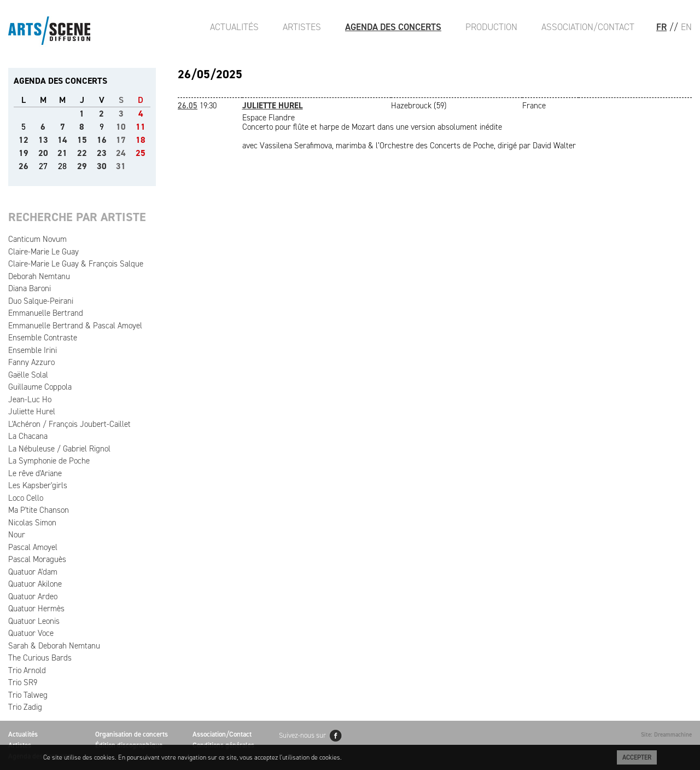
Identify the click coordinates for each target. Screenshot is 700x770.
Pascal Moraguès (37, 559)
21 (62, 153)
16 (102, 140)
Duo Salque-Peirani (41, 301)
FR (661, 27)
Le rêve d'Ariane (35, 473)
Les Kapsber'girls (38, 485)
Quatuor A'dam (33, 572)
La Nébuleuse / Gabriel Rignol (59, 449)
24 (121, 153)
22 (82, 153)
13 (43, 140)
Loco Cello (26, 498)
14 (62, 140)
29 (82, 166)
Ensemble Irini (33, 350)
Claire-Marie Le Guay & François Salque (76, 264)
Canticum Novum (37, 239)
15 (82, 140)
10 (121, 127)
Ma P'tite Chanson (39, 510)
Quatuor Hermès (36, 609)
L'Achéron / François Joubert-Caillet (69, 424)
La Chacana (28, 436)
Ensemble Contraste (43, 338)
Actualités (234, 27)
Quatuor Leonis (34, 621)
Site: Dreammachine (666, 735)
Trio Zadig (25, 707)
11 (141, 127)
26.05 (188, 106)
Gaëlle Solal (28, 375)
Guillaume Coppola (40, 387)
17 (121, 140)
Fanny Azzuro (31, 362)
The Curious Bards (40, 658)
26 (24, 166)
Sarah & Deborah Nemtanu (54, 646)
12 (24, 140)
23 (102, 153)
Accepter (637, 757)
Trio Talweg (28, 695)
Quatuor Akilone (35, 584)
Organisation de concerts (132, 734)
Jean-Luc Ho (30, 400)
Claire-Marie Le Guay (43, 252)
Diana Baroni (30, 288)
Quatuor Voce (31, 633)
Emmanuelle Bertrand (46, 313)
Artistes (302, 27)
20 (43, 153)
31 (121, 166)
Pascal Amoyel (33, 547)
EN (686, 27)
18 (141, 140)
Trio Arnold (27, 670)
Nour (17, 535)
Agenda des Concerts (393, 27)
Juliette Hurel (32, 412)
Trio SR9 (23, 682)
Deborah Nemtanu (39, 276)
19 (24, 153)
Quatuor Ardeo (33, 597)
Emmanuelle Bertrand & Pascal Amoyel (75, 326)
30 (102, 166)
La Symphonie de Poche (49, 461)
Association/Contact (588, 27)
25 (141, 153)
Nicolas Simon (32, 523)
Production (491, 27)
